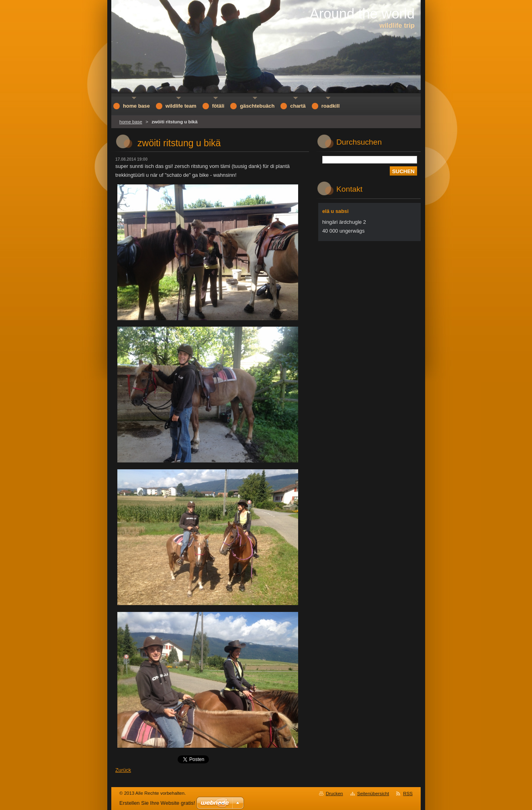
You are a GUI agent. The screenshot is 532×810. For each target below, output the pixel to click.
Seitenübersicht (373, 794)
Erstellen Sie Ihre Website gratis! (157, 803)
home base (131, 122)
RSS (408, 794)
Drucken (335, 794)
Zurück (123, 770)
